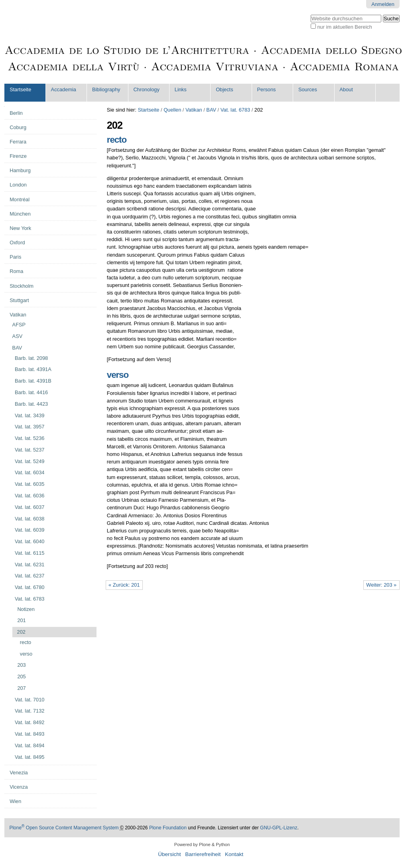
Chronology (146, 89)
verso (118, 375)
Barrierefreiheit (203, 854)
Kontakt (234, 854)
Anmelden (383, 4)
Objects (224, 89)
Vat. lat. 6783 (235, 110)
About (346, 89)
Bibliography (106, 89)
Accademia (64, 89)
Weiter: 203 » (381, 585)
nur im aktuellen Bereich (344, 27)
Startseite (20, 89)
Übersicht (169, 854)
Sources (308, 89)
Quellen (172, 110)
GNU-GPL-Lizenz (279, 828)
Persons (267, 89)
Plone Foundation (168, 828)
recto (117, 140)
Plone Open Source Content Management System (64, 828)
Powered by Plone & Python (202, 844)
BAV (211, 110)
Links (181, 89)
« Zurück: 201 (124, 585)
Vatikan (194, 110)
